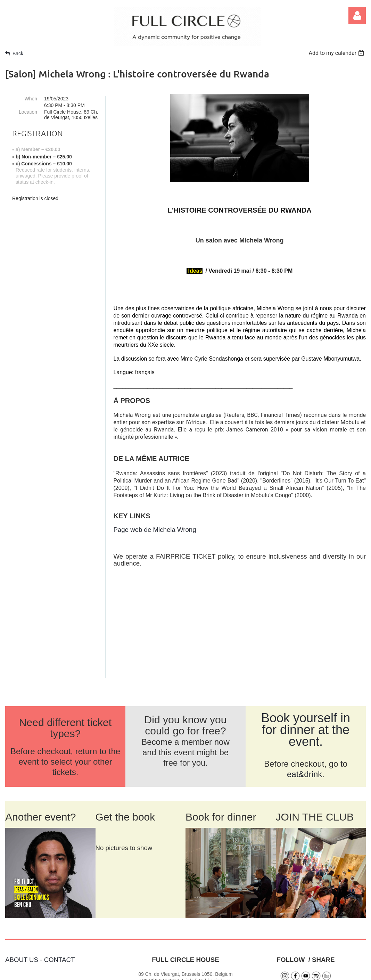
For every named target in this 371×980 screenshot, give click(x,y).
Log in (357, 16)
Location (28, 112)
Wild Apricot (284, 971)
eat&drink (304, 670)
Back (18, 53)
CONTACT (60, 856)
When (31, 99)
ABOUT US (22, 856)
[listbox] (337, 53)
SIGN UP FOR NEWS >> (305, 927)
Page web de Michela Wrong (155, 530)
